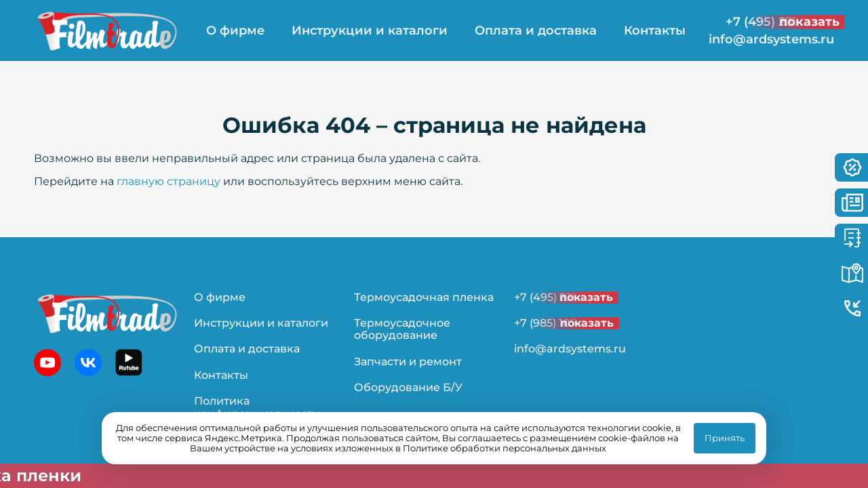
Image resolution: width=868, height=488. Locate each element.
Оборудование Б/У (408, 387)
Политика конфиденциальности (257, 407)
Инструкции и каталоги (370, 30)
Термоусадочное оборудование (402, 329)
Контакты (655, 30)
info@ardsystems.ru (771, 40)
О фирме (235, 30)
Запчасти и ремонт (408, 362)
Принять (725, 438)
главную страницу (169, 181)
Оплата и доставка (536, 30)
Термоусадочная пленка (424, 297)
